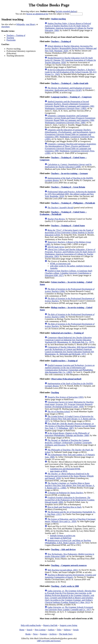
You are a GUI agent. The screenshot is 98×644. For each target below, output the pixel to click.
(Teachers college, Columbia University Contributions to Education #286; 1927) (69, 273)
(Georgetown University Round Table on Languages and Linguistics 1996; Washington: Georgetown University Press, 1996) (70, 119)
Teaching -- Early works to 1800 (65, 586)
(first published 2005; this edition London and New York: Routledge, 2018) (70, 194)
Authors (51, 630)
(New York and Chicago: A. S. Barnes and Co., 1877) (70, 419)
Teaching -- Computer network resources (69, 565)
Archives (53, 634)
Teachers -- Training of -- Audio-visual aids (70, 83)
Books (28, 634)
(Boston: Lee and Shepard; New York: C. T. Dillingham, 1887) (70, 426)
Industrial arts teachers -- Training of (67, 333)
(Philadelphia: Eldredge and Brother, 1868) (67, 434)
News (35, 634)
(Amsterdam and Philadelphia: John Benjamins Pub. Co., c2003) (70, 369)
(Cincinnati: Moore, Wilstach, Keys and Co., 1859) (70, 520)
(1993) (65, 397)
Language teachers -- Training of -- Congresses (71, 97)
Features (44, 634)
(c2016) (69, 232)
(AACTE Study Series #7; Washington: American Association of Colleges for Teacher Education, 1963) (70, 253)
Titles (59, 630)
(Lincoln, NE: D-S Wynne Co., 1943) (71, 72)
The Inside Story (66, 634)
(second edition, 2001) (63, 570)
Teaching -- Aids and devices (63, 549)
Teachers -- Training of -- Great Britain (68, 187)
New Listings (40, 630)
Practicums (11, 40)
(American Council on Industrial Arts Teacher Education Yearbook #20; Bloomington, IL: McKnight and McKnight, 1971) (70, 351)
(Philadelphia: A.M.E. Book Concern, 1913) (68, 542)
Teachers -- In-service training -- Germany (70, 173)
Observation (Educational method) (66, 379)
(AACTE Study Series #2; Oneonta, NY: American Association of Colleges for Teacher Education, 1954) (70, 60)
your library (30, 24)
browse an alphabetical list (37, 14)
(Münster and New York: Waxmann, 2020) (71, 48)
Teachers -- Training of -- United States (68, 226)
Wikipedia (20, 24)
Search (30, 630)
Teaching (10, 38)
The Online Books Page (49, 5)
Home (22, 630)
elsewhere (5, 27)
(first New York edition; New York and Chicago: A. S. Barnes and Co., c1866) (70, 485)
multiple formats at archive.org (63, 536)
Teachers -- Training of (16, 35)
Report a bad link (50, 625)
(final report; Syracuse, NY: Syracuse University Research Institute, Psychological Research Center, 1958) (69, 404)
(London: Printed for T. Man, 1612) (70, 597)
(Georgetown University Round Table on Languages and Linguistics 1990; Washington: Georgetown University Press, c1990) (71, 149)
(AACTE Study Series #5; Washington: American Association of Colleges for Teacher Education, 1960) (69, 27)
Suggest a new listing (69, 625)
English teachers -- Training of (64, 361)
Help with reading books (31, 625)
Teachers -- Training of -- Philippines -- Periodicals (73, 203)
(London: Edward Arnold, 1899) (70, 500)
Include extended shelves (66, 11)
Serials (76, 630)
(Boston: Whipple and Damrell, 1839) (69, 476)
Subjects (67, 630)
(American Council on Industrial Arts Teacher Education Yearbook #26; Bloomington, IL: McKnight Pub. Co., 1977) (69, 340)
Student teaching (58, 19)
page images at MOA (59, 471)
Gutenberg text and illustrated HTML (65, 469)
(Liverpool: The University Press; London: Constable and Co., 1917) (69, 608)
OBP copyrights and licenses (49, 641)
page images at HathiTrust (61, 538)
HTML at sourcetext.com (60, 264)
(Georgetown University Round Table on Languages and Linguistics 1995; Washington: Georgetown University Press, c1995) (70, 134)
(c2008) (68, 166)
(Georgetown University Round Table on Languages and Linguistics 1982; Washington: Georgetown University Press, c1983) (70, 105)
